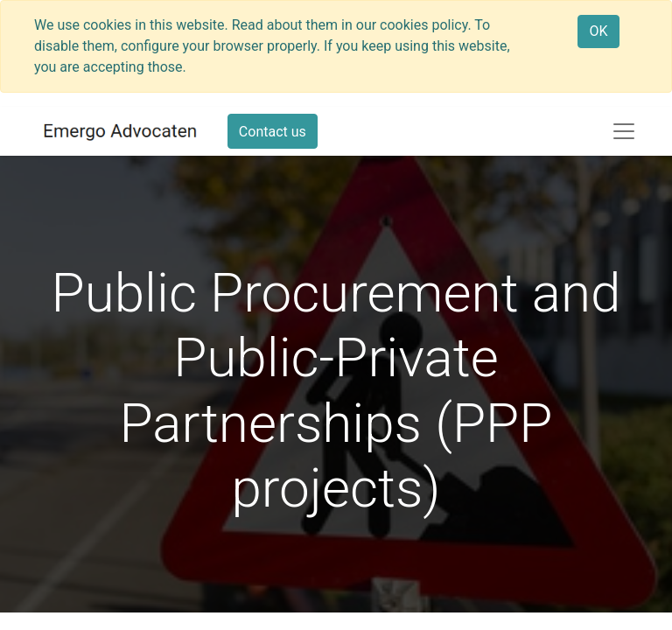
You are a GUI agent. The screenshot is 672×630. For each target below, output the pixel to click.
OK (598, 31)
